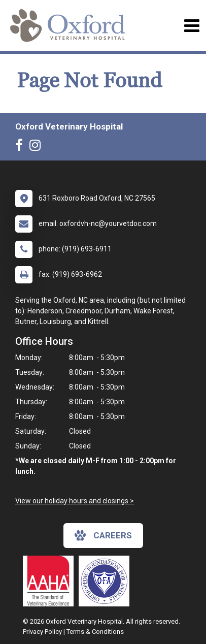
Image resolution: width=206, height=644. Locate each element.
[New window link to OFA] (107, 581)
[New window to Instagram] (38, 147)
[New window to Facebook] (22, 147)
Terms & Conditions (95, 632)
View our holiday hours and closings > (75, 501)
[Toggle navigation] (192, 26)
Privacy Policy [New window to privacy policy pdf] (42, 632)
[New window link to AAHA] (51, 581)
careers (103, 535)
